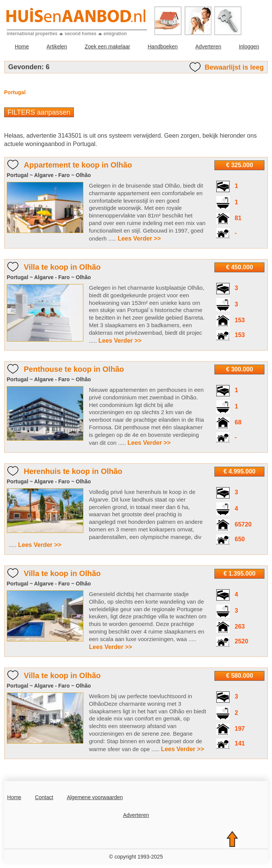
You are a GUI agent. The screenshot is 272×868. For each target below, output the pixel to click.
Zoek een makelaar (108, 47)
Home (22, 47)
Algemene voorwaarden (95, 797)
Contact (44, 797)
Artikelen (57, 47)
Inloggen (249, 47)
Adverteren (208, 47)
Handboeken (163, 47)
